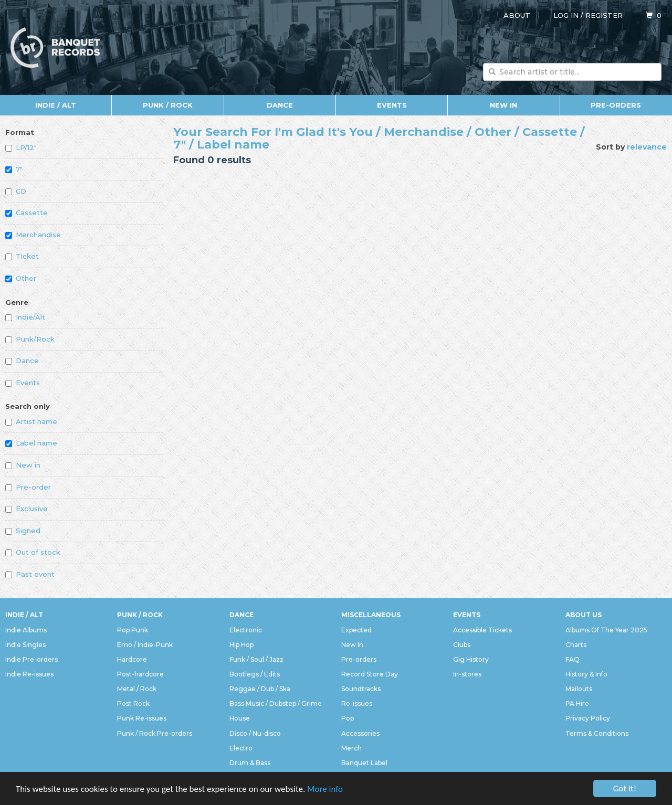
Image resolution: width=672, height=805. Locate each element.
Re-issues (357, 703)
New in (23, 465)
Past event (30, 574)
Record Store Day (370, 674)
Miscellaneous (371, 615)
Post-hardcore (140, 674)
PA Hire (577, 703)
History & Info (586, 674)
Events (392, 105)
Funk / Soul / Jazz (256, 659)
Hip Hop (241, 645)
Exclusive (27, 509)
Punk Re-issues (142, 718)
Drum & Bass (250, 763)
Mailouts (579, 689)
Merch (351, 748)
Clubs (462, 645)
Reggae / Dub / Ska (260, 689)
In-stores (467, 674)
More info (325, 790)
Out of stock (33, 552)
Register (604, 15)
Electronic (246, 630)
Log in (566, 15)
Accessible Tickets (482, 630)
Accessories (360, 733)
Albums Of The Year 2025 (606, 630)
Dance (280, 105)
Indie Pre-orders (31, 659)
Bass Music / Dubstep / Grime (276, 703)
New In (503, 105)
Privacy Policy (588, 718)
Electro (241, 748)
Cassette (27, 213)
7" (14, 169)
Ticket (22, 256)
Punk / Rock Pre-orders (155, 733)
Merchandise (33, 235)
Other (21, 278)
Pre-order (28, 487)
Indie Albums (26, 630)
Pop (348, 718)
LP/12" (21, 147)
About (517, 15)
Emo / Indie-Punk (145, 645)
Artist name (31, 421)
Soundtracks (361, 689)
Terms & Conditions (597, 733)
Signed (23, 531)
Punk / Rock (168, 105)
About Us (584, 615)
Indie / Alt (56, 105)
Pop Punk (133, 630)
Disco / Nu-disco (255, 733)
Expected (356, 630)
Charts (576, 645)
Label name (31, 443)
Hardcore (132, 659)
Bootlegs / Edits (255, 674)
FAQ (573, 659)
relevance (647, 147)
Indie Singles (25, 645)
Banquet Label (364, 763)
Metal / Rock (137, 689)
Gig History (471, 659)
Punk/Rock (30, 339)
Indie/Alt (25, 317)
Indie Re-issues (29, 674)
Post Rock (133, 703)
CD (16, 191)
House (240, 718)
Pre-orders (616, 105)
